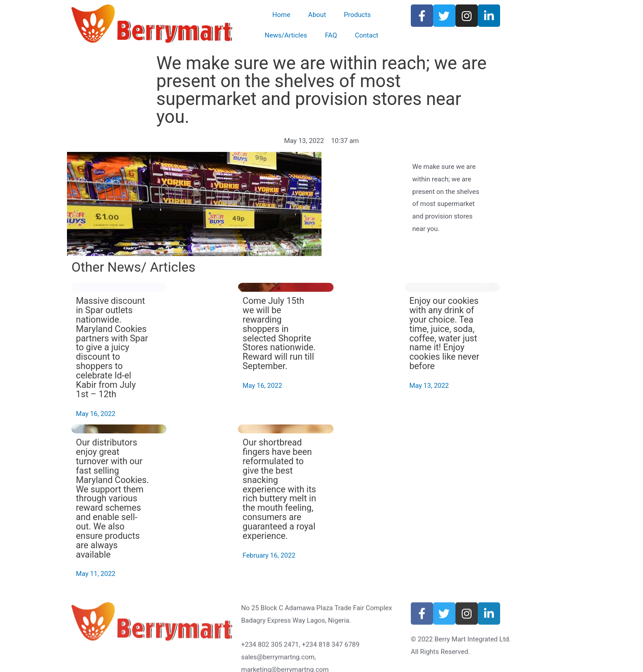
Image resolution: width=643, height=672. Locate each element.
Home (281, 15)
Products (357, 15)
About (317, 15)
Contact (367, 35)
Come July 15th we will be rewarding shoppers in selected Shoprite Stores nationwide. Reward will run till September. (363, 340)
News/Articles (286, 35)
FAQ (331, 35)
